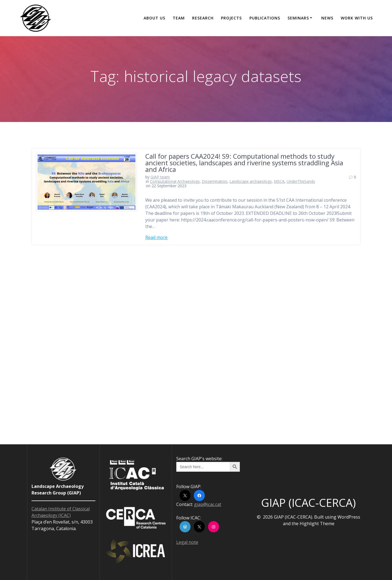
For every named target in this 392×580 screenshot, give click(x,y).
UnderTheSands (301, 181)
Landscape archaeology (251, 181)
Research (203, 18)
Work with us (357, 18)
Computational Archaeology (175, 181)
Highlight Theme (317, 524)
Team (179, 18)
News (327, 18)
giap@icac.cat (208, 504)
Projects (231, 18)
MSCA (279, 181)
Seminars (298, 18)
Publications (265, 18)
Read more (156, 237)
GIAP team (160, 177)
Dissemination (215, 181)
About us (154, 18)
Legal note (187, 542)
